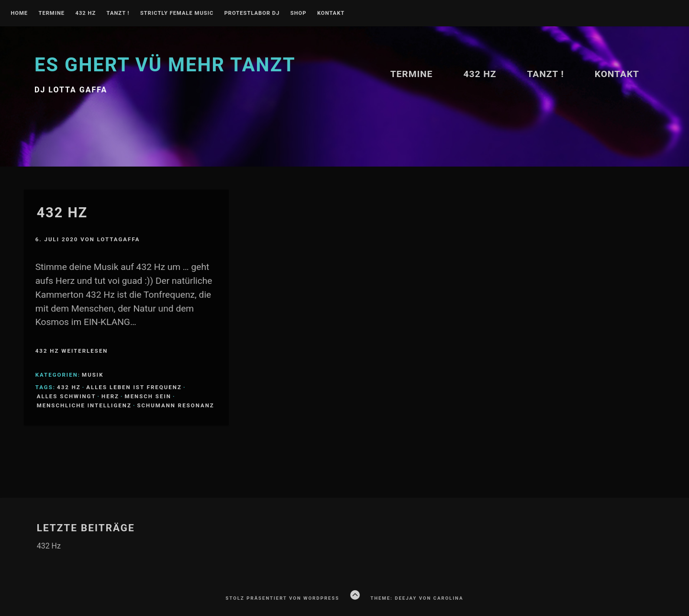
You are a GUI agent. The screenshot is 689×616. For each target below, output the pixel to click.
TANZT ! (118, 13)
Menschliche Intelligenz (84, 405)
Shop (299, 13)
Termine (51, 13)
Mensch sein (148, 396)
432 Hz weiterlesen (72, 351)
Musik (93, 375)
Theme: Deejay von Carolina (417, 598)
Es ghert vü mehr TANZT (165, 65)
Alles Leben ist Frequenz (134, 387)
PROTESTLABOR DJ (252, 13)
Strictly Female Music (177, 13)
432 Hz (85, 13)
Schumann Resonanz (175, 405)
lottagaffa (119, 239)
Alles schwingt (67, 396)
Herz (110, 396)
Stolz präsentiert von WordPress (283, 598)
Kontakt (331, 13)
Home (19, 13)
